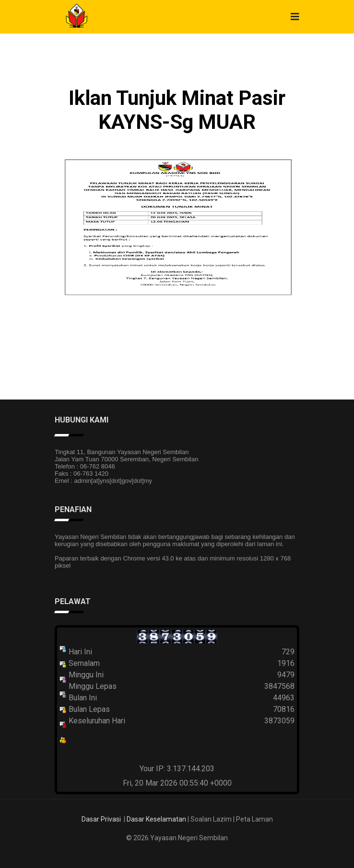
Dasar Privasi (101, 819)
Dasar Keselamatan (156, 819)
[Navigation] (295, 17)
